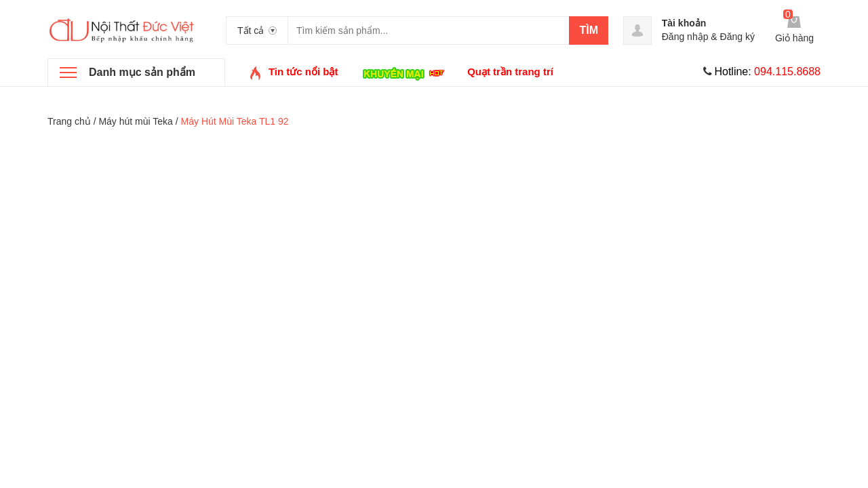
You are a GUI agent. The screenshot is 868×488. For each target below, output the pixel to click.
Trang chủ (69, 121)
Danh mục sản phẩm (142, 72)
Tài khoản (684, 23)
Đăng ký (737, 37)
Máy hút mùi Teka (135, 121)
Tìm (589, 30)
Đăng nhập (685, 37)
